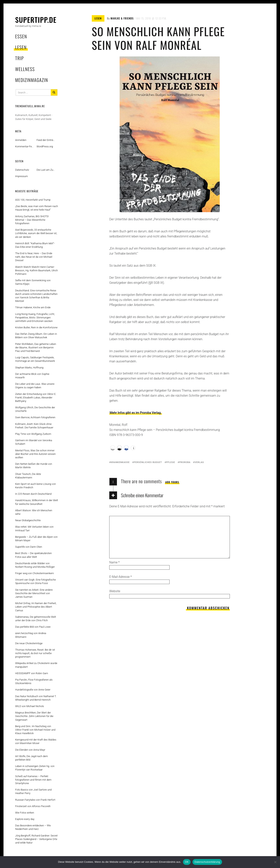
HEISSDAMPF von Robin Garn (32, 673)
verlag (199, 462)
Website (115, 591)
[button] (113, 448)
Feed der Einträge (46, 140)
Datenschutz (22, 170)
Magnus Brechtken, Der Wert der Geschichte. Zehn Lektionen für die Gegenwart (34, 716)
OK (187, 862)
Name (114, 562)
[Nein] (275, 862)
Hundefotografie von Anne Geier (33, 690)
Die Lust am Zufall (47, 170)
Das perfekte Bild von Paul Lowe (33, 627)
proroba (185, 462)
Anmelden (21, 140)
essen (21, 36)
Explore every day (25, 819)
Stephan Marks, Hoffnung (29, 368)
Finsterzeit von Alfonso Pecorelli (33, 806)
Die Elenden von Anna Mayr (30, 750)
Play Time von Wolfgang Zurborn (33, 434)
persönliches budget (148, 462)
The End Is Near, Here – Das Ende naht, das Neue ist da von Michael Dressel (34, 257)
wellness (25, 69)
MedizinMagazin (32, 80)
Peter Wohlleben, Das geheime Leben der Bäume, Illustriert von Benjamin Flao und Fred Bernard (36, 347)
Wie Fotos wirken (25, 813)
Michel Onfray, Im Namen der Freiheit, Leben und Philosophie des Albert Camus (36, 607)
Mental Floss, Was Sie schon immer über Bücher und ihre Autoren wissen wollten (35, 454)
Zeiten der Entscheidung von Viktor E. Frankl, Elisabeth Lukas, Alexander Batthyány (36, 398)
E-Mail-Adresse (120, 577)
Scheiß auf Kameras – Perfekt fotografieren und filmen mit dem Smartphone (33, 780)
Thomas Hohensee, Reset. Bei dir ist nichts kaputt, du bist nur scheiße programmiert (35, 653)
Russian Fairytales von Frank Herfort (35, 800)
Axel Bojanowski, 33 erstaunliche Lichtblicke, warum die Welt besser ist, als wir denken (36, 233)
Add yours (172, 482)
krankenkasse (120, 462)
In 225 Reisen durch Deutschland (33, 494)
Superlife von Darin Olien (29, 547)
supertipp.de (36, 20)
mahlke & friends (122, 18)
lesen (21, 47)
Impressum (21, 176)
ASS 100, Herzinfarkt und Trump (33, 200)
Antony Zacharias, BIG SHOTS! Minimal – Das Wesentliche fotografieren (32, 220)
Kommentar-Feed (25, 146)
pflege (171, 462)
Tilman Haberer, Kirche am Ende (33, 307)
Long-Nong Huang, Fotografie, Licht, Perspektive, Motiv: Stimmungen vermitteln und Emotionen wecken (35, 318)
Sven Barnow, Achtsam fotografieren (35, 417)
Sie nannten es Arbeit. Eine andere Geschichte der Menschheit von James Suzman (34, 593)
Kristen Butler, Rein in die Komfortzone (36, 327)
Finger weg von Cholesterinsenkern (35, 573)
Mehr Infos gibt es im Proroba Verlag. (136, 413)
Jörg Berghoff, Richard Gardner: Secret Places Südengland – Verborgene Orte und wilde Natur (36, 839)
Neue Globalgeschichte (28, 520)
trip (20, 58)
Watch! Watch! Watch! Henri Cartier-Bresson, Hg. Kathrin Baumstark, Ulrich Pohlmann (36, 270)
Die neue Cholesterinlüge (29, 643)
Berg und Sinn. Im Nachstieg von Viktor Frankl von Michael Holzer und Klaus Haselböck (35, 730)
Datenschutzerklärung (207, 862)
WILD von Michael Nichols (30, 706)
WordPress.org (45, 146)
